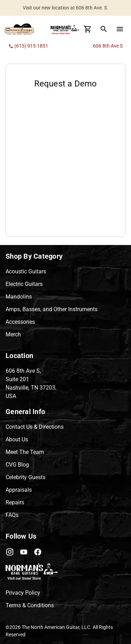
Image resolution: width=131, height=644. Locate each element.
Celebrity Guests (26, 477)
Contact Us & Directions (35, 427)
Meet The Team (25, 452)
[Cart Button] (88, 29)
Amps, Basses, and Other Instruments (52, 309)
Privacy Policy (23, 593)
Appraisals (19, 490)
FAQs (12, 515)
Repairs (15, 502)
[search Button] (104, 29)
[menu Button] (120, 29)
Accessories (20, 322)
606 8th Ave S (108, 46)
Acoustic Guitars (26, 271)
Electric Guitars (24, 284)
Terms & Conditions (30, 605)
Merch (13, 334)
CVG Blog (17, 465)
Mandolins (19, 297)
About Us (17, 439)
